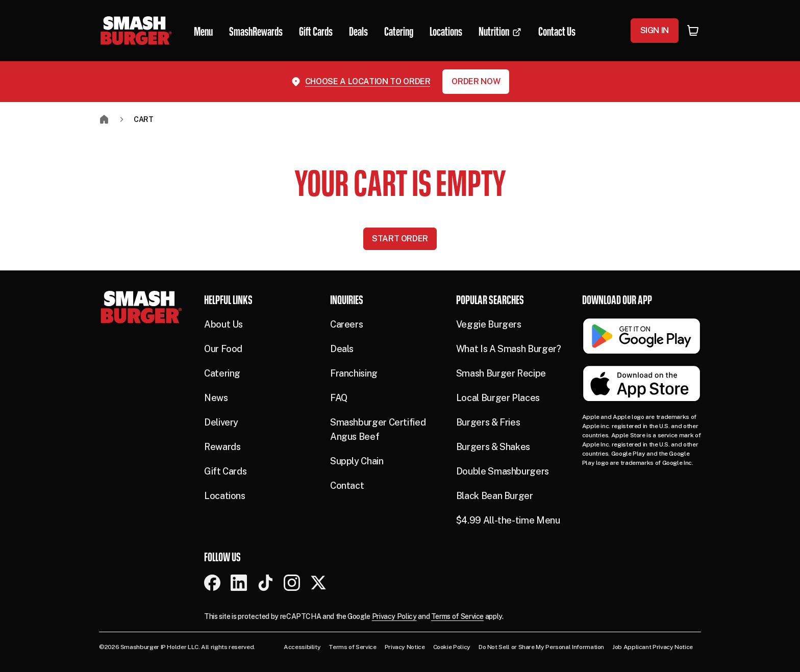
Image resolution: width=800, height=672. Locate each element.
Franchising (354, 373)
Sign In (655, 30)
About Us (223, 324)
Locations (225, 496)
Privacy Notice (405, 647)
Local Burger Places (498, 398)
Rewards (222, 447)
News (216, 398)
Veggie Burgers (489, 324)
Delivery (221, 422)
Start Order (400, 239)
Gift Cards (225, 471)
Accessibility (302, 647)
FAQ (339, 398)
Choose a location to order (368, 81)
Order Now (476, 81)
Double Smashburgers (503, 471)
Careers (346, 324)
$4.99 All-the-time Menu (508, 520)
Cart (144, 119)
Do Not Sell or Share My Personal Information (541, 647)
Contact (347, 486)
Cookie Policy (452, 647)
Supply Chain (357, 461)
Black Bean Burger (495, 496)
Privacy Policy (394, 616)
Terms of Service (457, 616)
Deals (342, 349)
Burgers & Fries (488, 422)
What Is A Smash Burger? (509, 349)
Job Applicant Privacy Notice (653, 647)
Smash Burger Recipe (501, 373)
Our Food (223, 349)
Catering (222, 373)
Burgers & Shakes (493, 447)
